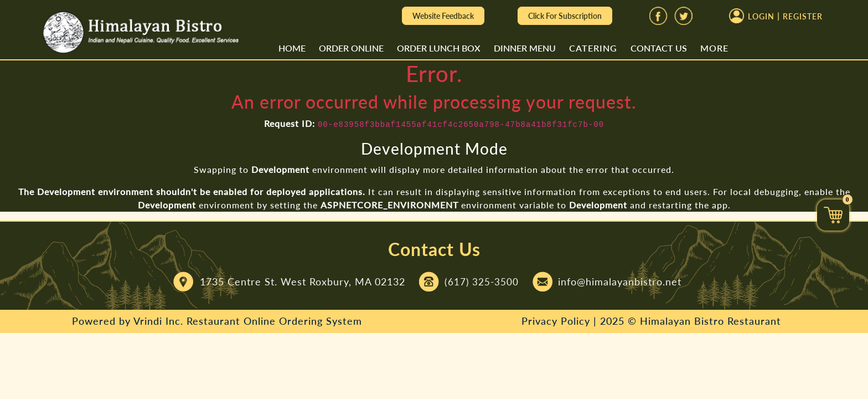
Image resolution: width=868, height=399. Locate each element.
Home (292, 48)
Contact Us (659, 48)
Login (761, 17)
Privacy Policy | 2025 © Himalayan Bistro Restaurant (651, 321)
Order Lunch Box (439, 48)
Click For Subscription (565, 16)
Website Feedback (443, 16)
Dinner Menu (525, 48)
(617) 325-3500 (482, 282)
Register (803, 17)
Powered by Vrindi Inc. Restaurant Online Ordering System (217, 321)
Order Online (351, 48)
